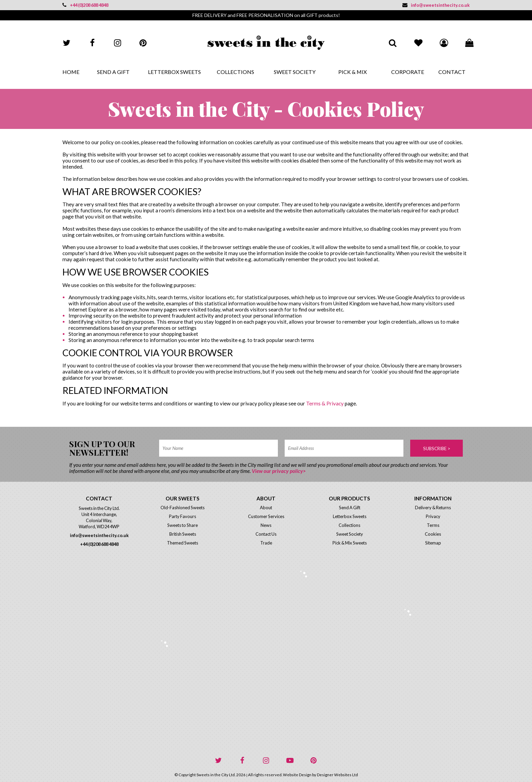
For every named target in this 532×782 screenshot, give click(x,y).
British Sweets (183, 534)
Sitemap (433, 543)
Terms (433, 525)
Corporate (408, 72)
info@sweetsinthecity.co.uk (436, 5)
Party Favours (183, 516)
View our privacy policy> (279, 471)
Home (71, 72)
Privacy (433, 516)
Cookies (433, 534)
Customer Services (266, 516)
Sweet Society (295, 72)
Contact (452, 72)
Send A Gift (113, 72)
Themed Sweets (183, 543)
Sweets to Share (183, 525)
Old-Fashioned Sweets (183, 508)
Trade (266, 543)
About (266, 508)
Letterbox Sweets (174, 72)
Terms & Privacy (325, 403)
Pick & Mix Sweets (350, 543)
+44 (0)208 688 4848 (85, 5)
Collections (235, 72)
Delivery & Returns (433, 508)
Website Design (297, 775)
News (266, 525)
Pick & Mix (353, 72)
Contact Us (266, 534)
